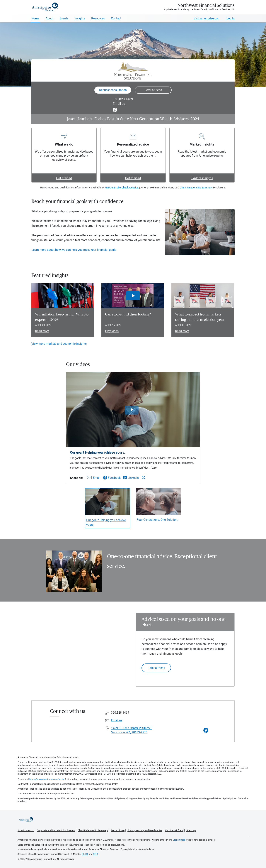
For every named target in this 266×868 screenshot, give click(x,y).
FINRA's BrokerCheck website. (122, 188)
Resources (98, 18)
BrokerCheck (179, 840)
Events (64, 18)
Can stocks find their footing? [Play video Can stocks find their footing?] (128, 314)
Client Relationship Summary (196, 188)
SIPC (96, 854)
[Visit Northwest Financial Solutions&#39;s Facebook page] (206, 731)
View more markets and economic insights (59, 344)
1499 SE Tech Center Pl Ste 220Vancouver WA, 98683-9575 (132, 730)
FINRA (85, 854)
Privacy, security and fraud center (145, 830)
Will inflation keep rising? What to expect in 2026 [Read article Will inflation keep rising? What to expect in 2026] (62, 317)
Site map (191, 830)
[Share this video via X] (144, 478)
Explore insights (202, 178)
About (50, 18)
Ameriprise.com (26, 830)
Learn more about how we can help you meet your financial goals (74, 250)
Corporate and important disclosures (56, 830)
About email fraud (174, 830)
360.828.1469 (123, 99)
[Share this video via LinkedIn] (131, 478)
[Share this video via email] (93, 478)
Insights (80, 18)
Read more (42, 331)
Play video (112, 331)
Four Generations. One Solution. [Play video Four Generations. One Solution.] (157, 520)
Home (35, 18)
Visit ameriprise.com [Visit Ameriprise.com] (207, 18)
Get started (64, 178)
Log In (231, 18)
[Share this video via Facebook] (112, 478)
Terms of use (118, 830)
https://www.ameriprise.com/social (47, 779)
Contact (116, 18)
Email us (119, 104)
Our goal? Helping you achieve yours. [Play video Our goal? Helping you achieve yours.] (106, 522)
